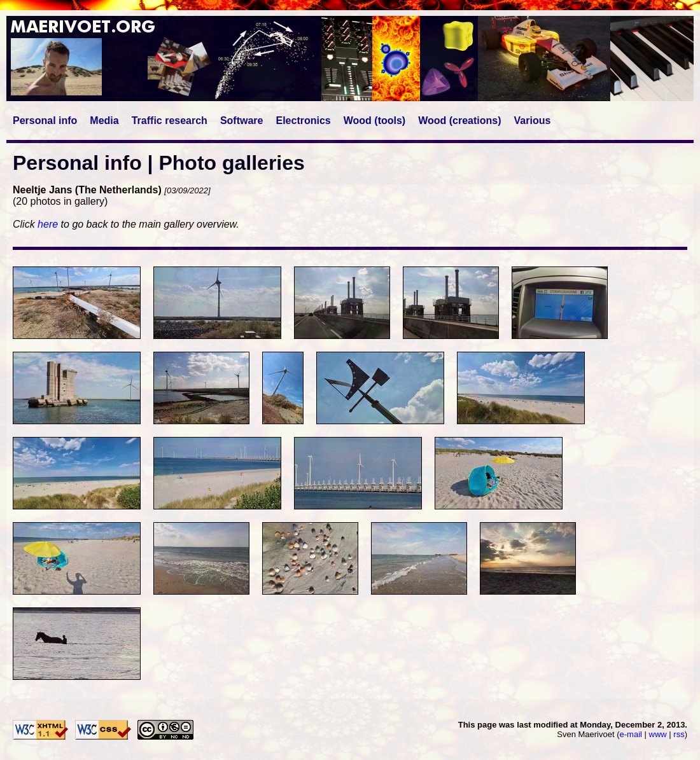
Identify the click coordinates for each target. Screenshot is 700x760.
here (48, 224)
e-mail (631, 734)
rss (679, 734)
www (658, 734)
